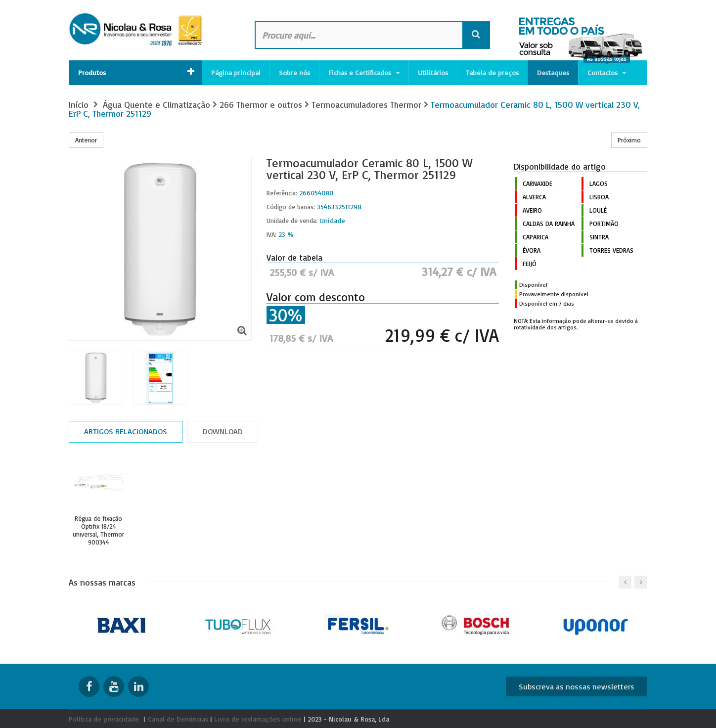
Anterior (86, 140)
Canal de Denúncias (178, 719)
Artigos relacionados (126, 431)
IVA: (271, 234)
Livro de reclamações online (258, 719)
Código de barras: (291, 207)
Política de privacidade (104, 719)
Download (223, 431)
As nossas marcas (102, 582)
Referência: (282, 193)
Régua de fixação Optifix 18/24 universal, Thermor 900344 (98, 530)
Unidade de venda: (292, 221)
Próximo (629, 140)
